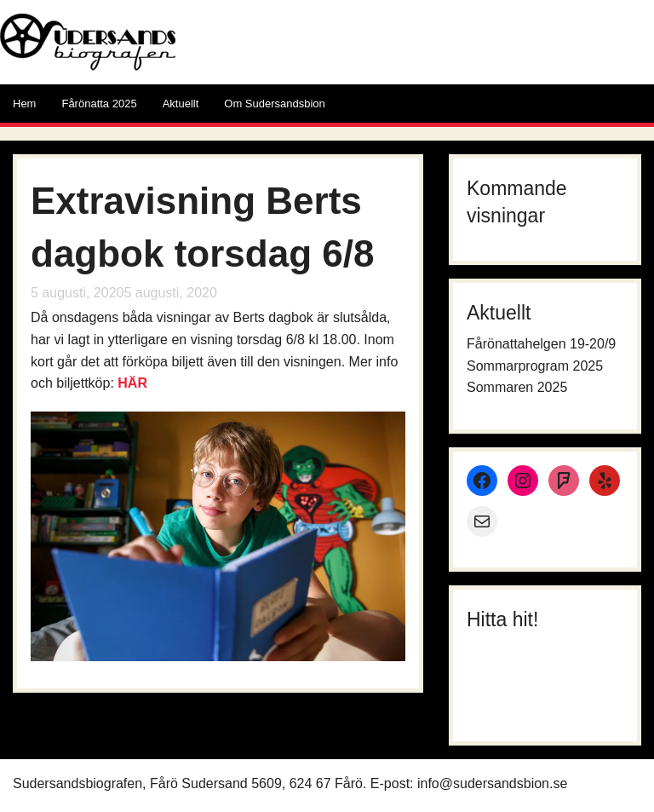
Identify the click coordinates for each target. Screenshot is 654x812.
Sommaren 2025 (517, 387)
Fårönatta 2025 (99, 104)
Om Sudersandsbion (275, 104)
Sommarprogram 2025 (535, 366)
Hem (24, 104)
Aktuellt (181, 104)
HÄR (132, 383)
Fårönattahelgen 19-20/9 (541, 344)
